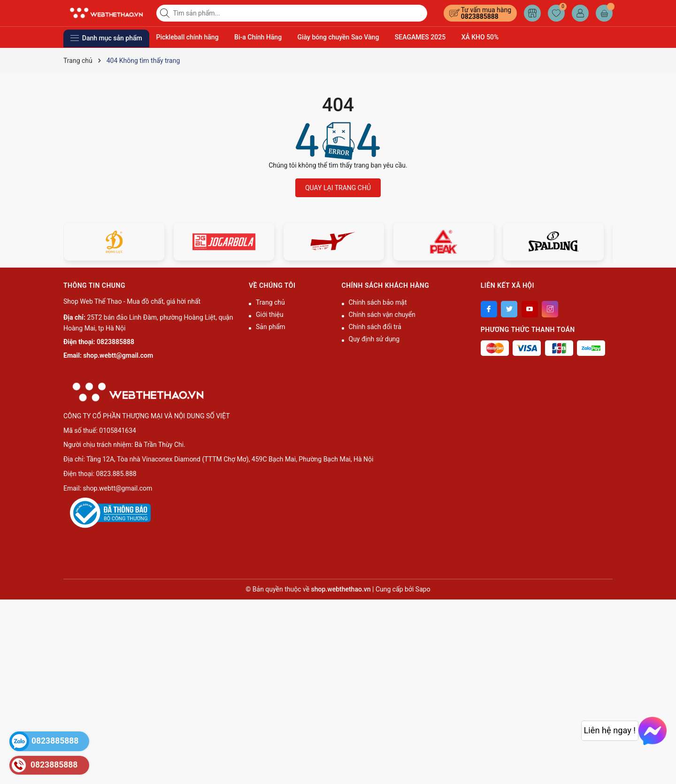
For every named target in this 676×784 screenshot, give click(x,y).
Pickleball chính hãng (188, 37)
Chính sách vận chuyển (382, 315)
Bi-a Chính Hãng (258, 37)
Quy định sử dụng (374, 339)
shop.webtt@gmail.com (118, 355)
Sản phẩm (271, 327)
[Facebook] (489, 309)
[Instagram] (550, 309)
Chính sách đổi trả (375, 327)
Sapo (423, 589)
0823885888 (480, 16)
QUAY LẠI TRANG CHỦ (338, 188)
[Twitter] (509, 309)
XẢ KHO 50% (480, 37)
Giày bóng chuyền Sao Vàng (338, 37)
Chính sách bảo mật (378, 302)
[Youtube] (530, 309)
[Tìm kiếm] (166, 13)
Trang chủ (270, 302)
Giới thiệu (270, 315)
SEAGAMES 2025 (420, 37)
